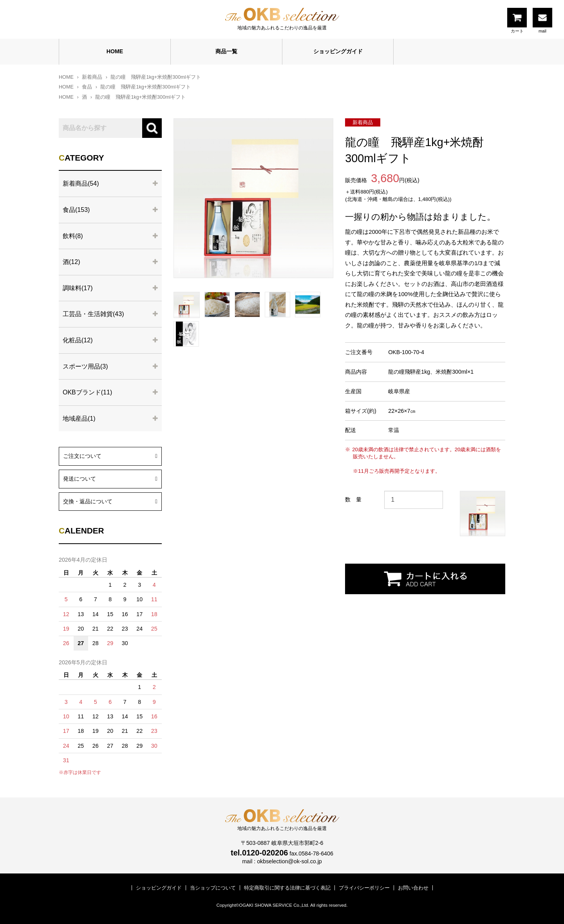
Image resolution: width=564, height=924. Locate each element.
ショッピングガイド (338, 51)
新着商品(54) (81, 184)
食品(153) (76, 210)
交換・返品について (110, 501)
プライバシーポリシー (364, 888)
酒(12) (71, 262)
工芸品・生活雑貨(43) (93, 314)
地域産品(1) (79, 419)
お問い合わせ (413, 888)
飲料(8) (73, 236)
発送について (110, 478)
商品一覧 (226, 51)
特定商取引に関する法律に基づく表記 (287, 888)
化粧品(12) (78, 340)
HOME (115, 51)
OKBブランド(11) (87, 392)
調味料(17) (78, 288)
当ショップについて (213, 888)
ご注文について (110, 455)
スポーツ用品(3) (85, 366)
